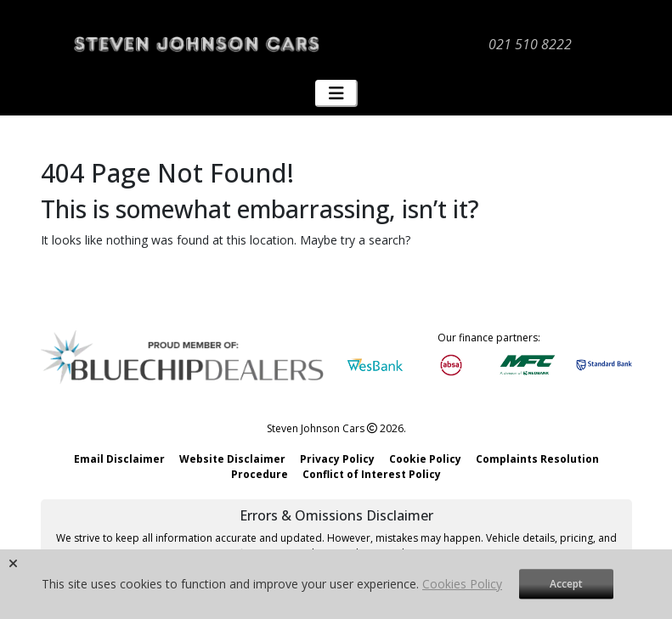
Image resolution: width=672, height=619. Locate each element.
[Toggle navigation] (336, 93)
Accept (566, 584)
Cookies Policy (462, 584)
